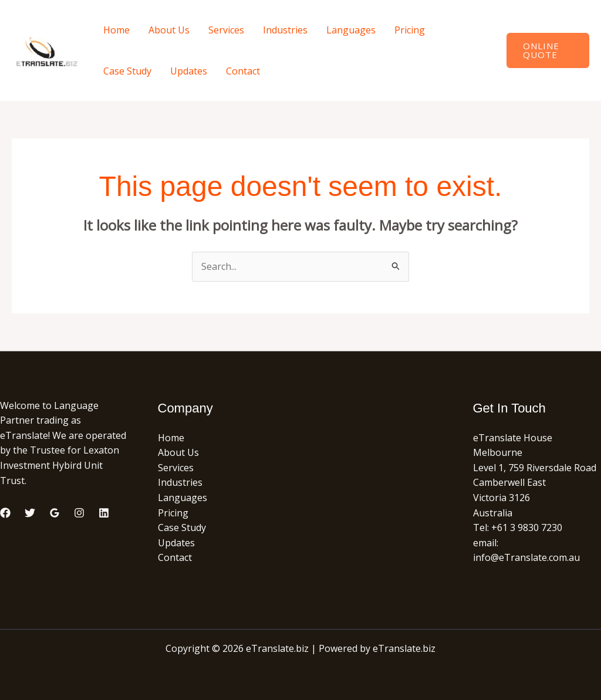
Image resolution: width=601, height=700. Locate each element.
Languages (351, 30)
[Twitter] (30, 513)
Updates (189, 71)
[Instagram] (79, 513)
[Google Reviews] (55, 513)
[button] (548, 50)
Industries (285, 30)
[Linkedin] (104, 513)
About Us (169, 30)
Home (117, 30)
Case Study (127, 71)
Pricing (410, 30)
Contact (243, 71)
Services (226, 30)
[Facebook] (5, 513)
